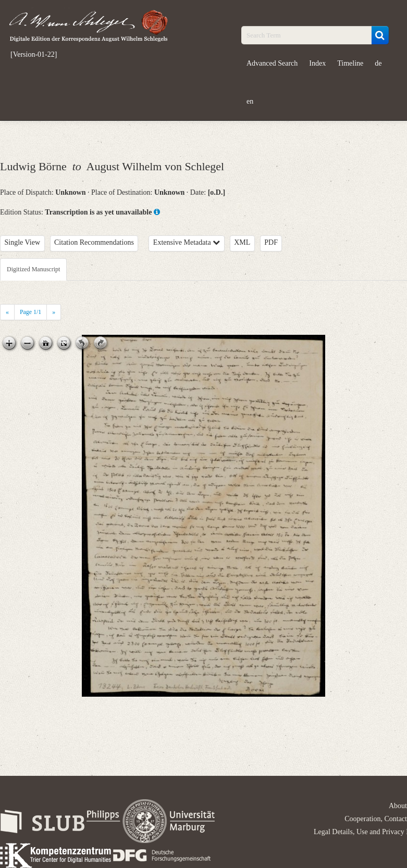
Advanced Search (272, 63)
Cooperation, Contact (376, 819)
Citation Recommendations (94, 242)
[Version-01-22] (34, 55)
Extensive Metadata (187, 242)
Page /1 (30, 312)
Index (317, 63)
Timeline (350, 63)
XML (242, 242)
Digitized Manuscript (33, 269)
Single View (23, 242)
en (250, 101)
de (378, 63)
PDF (271, 242)
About (398, 806)
